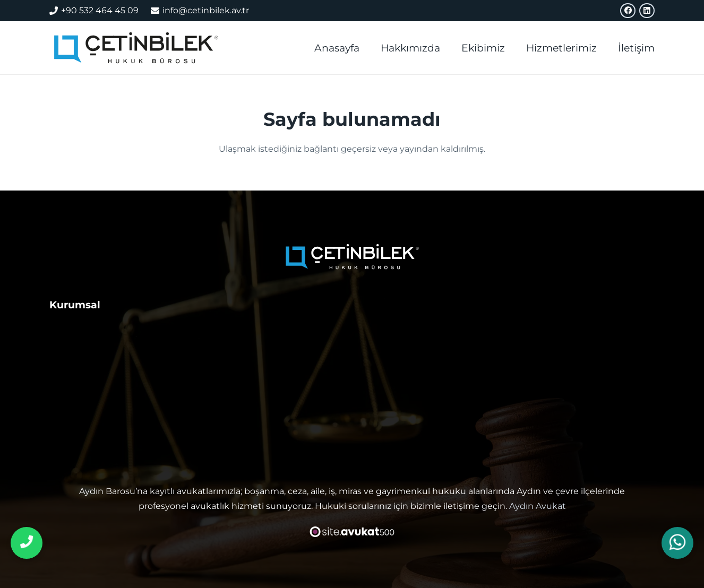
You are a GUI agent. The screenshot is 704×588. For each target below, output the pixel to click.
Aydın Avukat (538, 506)
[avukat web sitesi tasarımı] (352, 532)
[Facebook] (628, 11)
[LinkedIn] (647, 11)
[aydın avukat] (136, 48)
